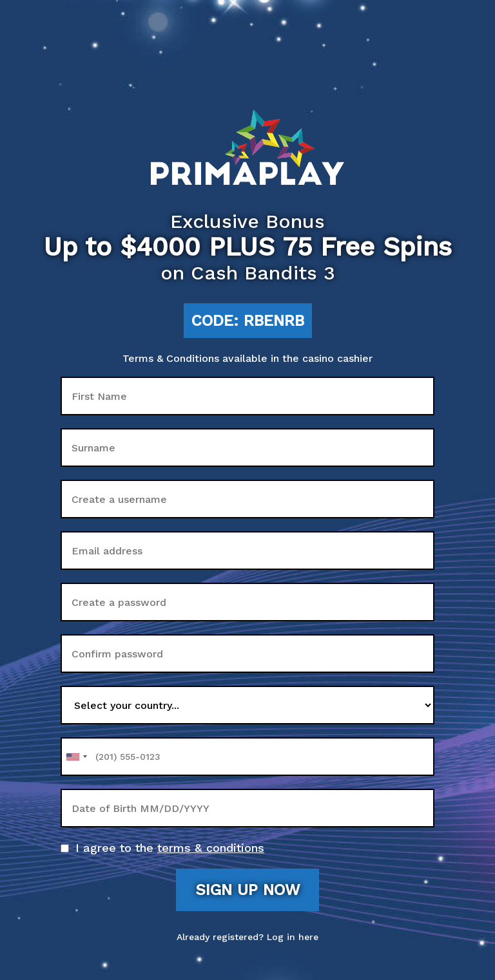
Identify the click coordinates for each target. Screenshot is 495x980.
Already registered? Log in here (247, 937)
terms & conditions (211, 848)
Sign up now (247, 890)
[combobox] (76, 757)
